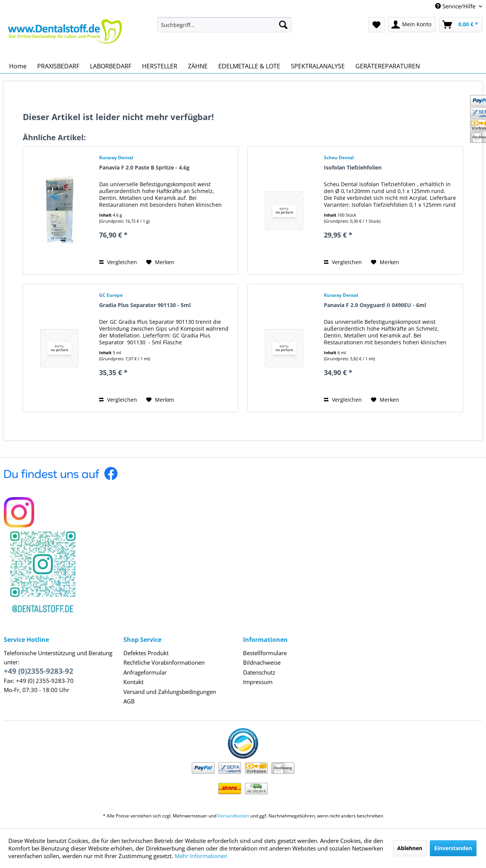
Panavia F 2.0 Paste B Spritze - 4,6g (144, 167)
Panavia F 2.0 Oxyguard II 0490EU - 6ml (375, 305)
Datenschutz (259, 672)
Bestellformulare (265, 653)
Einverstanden (453, 848)
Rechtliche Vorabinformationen (164, 662)
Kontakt (133, 682)
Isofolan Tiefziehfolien (353, 167)
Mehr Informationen (201, 856)
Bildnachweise (262, 662)
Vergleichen (118, 262)
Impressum (258, 682)
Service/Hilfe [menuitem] (456, 6)
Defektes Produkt (146, 653)
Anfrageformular (145, 672)
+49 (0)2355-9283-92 (39, 671)
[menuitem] (224, 25)
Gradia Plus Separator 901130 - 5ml (145, 305)
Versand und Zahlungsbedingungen (170, 692)
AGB (129, 701)
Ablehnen (410, 848)
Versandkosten (233, 816)
